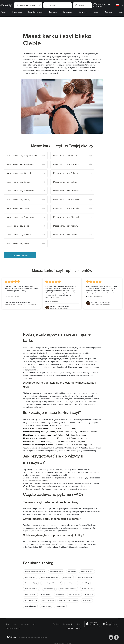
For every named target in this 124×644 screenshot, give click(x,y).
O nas (14, 624)
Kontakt (79, 628)
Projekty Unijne (68, 624)
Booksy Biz (69, 628)
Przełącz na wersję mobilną (62, 643)
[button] (28, 5)
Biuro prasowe (24, 624)
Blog (8, 624)
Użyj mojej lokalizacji (20, 255)
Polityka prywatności (13, 628)
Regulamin (57, 624)
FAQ (34, 624)
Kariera (79, 624)
